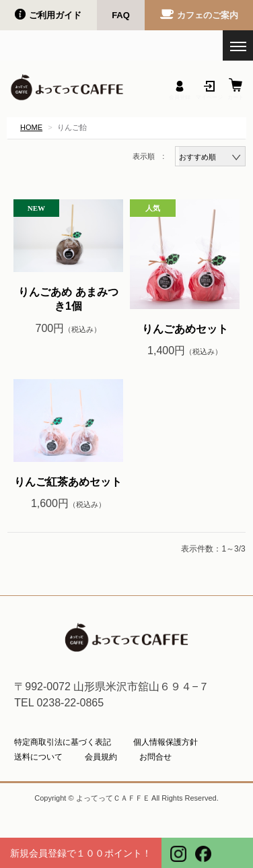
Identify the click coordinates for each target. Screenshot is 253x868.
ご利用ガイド (55, 15)
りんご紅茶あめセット (68, 482)
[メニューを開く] (238, 45)
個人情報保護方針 (166, 742)
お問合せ (155, 757)
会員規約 (101, 757)
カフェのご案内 (208, 15)
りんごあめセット (185, 329)
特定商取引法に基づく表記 (63, 742)
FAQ (121, 15)
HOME (31, 127)
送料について (38, 757)
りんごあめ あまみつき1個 (68, 299)
